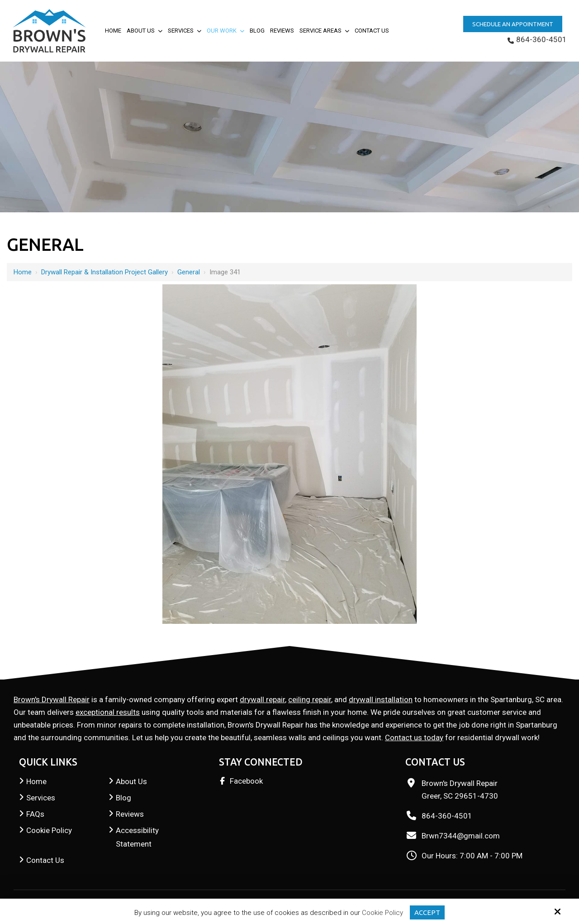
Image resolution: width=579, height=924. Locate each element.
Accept (427, 912)
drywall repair (262, 699)
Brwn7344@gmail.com (461, 836)
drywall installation (381, 699)
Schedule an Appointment (513, 24)
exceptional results (108, 712)
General (189, 272)
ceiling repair (310, 699)
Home (23, 272)
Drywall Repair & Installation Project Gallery (104, 272)
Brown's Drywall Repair (52, 699)
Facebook (246, 781)
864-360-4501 (537, 39)
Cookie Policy (382, 913)
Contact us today (414, 737)
